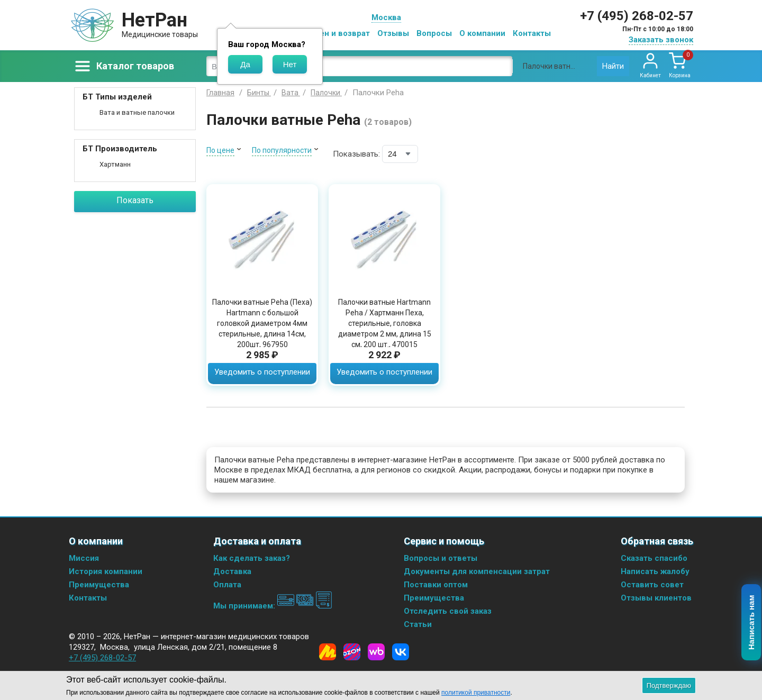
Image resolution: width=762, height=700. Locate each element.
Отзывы (393, 33)
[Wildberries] (376, 652)
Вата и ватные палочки (137, 112)
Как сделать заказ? (252, 558)
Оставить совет (652, 585)
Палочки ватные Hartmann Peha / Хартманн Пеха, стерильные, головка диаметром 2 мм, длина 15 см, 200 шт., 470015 (385, 323)
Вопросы (434, 33)
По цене (220, 150)
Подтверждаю (669, 685)
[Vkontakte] (401, 652)
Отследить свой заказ (448, 611)
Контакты (532, 33)
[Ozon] (352, 652)
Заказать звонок (661, 40)
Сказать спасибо (654, 558)
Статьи (418, 624)
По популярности (282, 150)
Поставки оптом (436, 585)
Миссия (84, 558)
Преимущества (99, 585)
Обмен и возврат (337, 33)
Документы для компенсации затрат (477, 571)
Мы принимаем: (273, 606)
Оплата (227, 585)
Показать (135, 200)
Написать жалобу (655, 571)
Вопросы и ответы (441, 558)
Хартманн (115, 164)
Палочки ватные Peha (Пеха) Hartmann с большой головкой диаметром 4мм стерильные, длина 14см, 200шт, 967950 (262, 323)
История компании (106, 571)
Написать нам (752, 623)
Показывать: (356, 154)
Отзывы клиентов (656, 598)
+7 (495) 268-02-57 (637, 16)
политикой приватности (476, 693)
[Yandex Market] (328, 652)
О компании (482, 33)
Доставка (232, 571)
